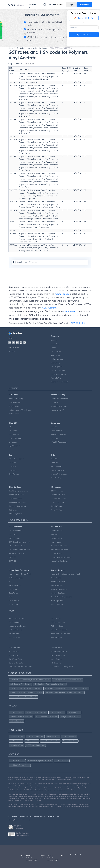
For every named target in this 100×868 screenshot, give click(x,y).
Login (71, 5)
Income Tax (55, 402)
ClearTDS (54, 438)
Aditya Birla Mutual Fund (70, 717)
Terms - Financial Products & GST (31, 858)
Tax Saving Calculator (59, 652)
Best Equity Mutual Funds (20, 765)
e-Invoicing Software (58, 435)
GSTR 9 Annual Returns (18, 546)
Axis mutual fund (17, 721)
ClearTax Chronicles (58, 371)
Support (12, 352)
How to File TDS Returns (59, 546)
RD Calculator (14, 652)
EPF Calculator (56, 663)
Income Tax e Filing (16, 399)
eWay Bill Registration (59, 442)
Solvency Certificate (58, 593)
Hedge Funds (14, 589)
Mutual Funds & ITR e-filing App (21, 410)
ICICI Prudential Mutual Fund (47, 717)
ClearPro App (14, 474)
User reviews (55, 355)
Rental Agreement (57, 601)
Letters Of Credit (57, 605)
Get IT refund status (58, 655)
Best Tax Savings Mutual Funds (40, 761)
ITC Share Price (16, 741)
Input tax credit (15, 446)
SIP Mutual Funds (15, 586)
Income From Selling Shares (61, 557)
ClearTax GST (70, 311)
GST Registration (15, 531)
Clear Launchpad (16, 499)
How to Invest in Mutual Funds (20, 574)
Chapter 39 (29, 63)
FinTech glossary (57, 367)
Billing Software (56, 467)
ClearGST (54, 427)
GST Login (13, 431)
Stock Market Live (17, 737)
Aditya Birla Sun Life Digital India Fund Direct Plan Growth (66, 688)
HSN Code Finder (57, 491)
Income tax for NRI (57, 410)
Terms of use (25, 820)
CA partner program (16, 459)
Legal (62, 855)
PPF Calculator (56, 619)
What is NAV (14, 605)
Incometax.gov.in (57, 553)
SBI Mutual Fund (17, 712)
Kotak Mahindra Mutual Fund (21, 717)
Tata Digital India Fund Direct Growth (68, 680)
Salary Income (56, 542)
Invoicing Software (57, 470)
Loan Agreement (57, 586)
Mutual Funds (14, 414)
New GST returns (15, 438)
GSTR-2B (12, 557)
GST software (14, 435)
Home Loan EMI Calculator (60, 634)
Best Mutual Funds (17, 761)
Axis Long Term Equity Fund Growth (24, 697)
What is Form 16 (56, 538)
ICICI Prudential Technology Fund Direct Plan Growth (30, 680)
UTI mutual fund (74, 712)
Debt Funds (13, 593)
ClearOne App (56, 478)
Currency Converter (16, 663)
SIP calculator (14, 634)
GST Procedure (15, 538)
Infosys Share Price (70, 741)
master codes (62, 294)
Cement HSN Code (58, 495)
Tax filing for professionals (18, 491)
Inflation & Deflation (58, 582)
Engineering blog (57, 359)
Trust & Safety (56, 378)
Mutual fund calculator (17, 626)
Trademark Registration (18, 502)
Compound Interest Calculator (20, 667)
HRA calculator (15, 648)
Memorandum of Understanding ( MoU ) (65, 574)
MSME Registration (16, 514)
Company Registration (17, 506)
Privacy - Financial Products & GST (52, 858)
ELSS (11, 582)
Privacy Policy (13, 820)
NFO (11, 597)
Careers (53, 348)
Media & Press (56, 352)
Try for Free (84, 5)
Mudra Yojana (56, 578)
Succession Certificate (59, 589)
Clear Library (55, 363)
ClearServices (14, 406)
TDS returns (13, 510)
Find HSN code (56, 648)
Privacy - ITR (43, 857)
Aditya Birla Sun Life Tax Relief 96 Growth (26, 688)
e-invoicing (13, 442)
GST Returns (14, 534)
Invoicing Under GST (17, 553)
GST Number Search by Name (62, 667)
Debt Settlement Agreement (61, 597)
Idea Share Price (17, 745)
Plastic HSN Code (57, 502)
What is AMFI (14, 601)
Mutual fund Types (16, 578)
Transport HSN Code (58, 499)
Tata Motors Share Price (50, 741)
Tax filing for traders (16, 495)
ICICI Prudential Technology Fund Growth (50, 684)
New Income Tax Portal (59, 550)
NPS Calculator (79, 323)
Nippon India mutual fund (36, 712)
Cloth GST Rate (56, 506)
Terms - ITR (22, 857)
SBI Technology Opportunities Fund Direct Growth (65, 693)
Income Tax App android (60, 399)
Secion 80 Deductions (59, 406)
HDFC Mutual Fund (57, 712)
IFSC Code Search (57, 626)
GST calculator (15, 638)
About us (54, 340)
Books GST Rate (57, 510)
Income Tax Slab (57, 531)
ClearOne (54, 463)
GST (11, 427)
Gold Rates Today (16, 659)
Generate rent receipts (59, 630)
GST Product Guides (58, 374)
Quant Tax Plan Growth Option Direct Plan (26, 693)
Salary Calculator (57, 659)
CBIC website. (49, 308)
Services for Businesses (59, 474)
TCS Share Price (32, 741)
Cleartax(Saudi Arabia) (59, 382)
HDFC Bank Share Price (35, 745)
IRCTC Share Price (69, 737)
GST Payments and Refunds (19, 550)
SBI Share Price (53, 737)
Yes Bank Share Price (35, 737)
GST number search (58, 622)
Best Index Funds (62, 761)
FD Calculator (14, 655)
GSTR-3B (12, 561)
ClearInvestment (15, 402)
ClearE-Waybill (56, 431)
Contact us (55, 344)
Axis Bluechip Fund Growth (20, 684)
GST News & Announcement (19, 542)
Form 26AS (54, 534)
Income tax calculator (17, 619)
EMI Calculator (14, 622)
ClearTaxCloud (15, 470)
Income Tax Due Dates (59, 561)
